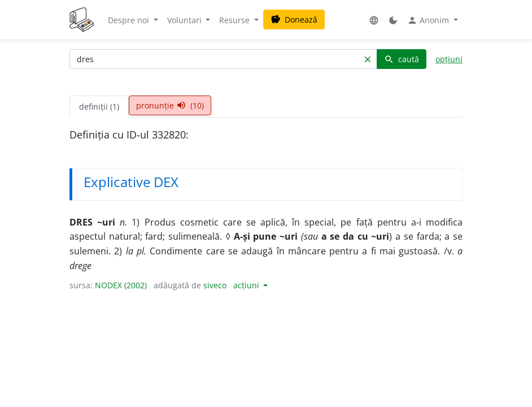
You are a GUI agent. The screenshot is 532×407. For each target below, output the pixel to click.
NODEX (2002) (121, 285)
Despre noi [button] (130, 20)
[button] (374, 20)
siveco (215, 285)
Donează (294, 20)
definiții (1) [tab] (99, 107)
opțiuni (449, 59)
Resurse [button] (236, 20)
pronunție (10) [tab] (170, 105)
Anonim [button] (429, 20)
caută (402, 59)
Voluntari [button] (186, 20)
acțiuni (247, 285)
